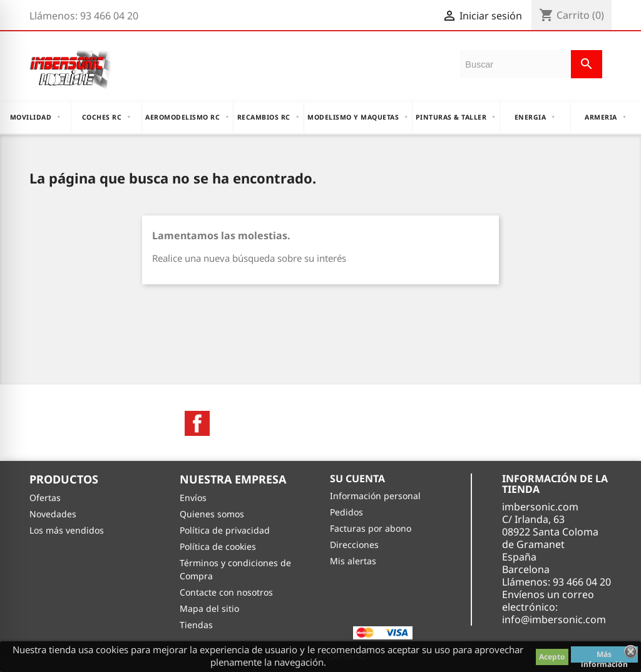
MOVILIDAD (36, 117)
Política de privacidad (225, 530)
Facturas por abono (371, 528)
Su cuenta (357, 478)
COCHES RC (107, 117)
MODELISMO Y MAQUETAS (358, 117)
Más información (604, 656)
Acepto (552, 657)
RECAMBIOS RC (269, 117)
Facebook (197, 423)
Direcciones (354, 545)
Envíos (193, 498)
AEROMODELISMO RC (187, 117)
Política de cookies (218, 546)
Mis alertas (353, 561)
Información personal (375, 496)
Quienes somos (212, 514)
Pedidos (346, 512)
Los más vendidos (67, 530)
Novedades (53, 514)
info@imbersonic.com (554, 619)
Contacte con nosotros (226, 592)
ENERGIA (535, 117)
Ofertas (45, 498)
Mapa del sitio (209, 608)
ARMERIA (606, 117)
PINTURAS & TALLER (456, 117)
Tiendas (196, 625)
